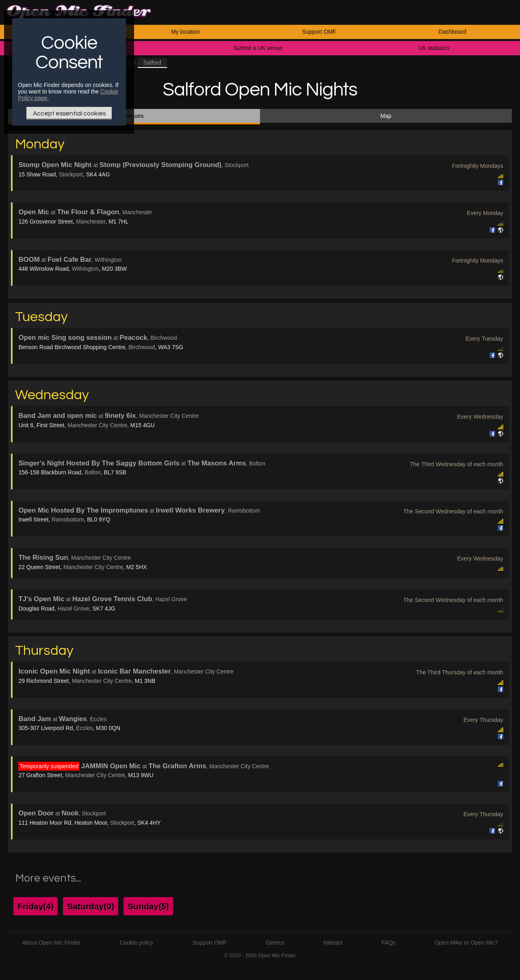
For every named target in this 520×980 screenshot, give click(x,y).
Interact (333, 943)
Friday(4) (36, 906)
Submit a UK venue (258, 48)
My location (185, 32)
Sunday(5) (148, 906)
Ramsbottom (68, 519)
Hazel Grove (74, 608)
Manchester (91, 222)
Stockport (71, 174)
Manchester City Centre (97, 425)
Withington (85, 269)
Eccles (84, 728)
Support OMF (319, 32)
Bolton (93, 472)
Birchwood (142, 347)
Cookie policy (137, 943)
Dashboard (452, 32)
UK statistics (434, 48)
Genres (275, 943)
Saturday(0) (91, 906)
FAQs (389, 943)
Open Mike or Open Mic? (466, 943)
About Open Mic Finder (51, 943)
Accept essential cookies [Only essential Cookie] (69, 113)
